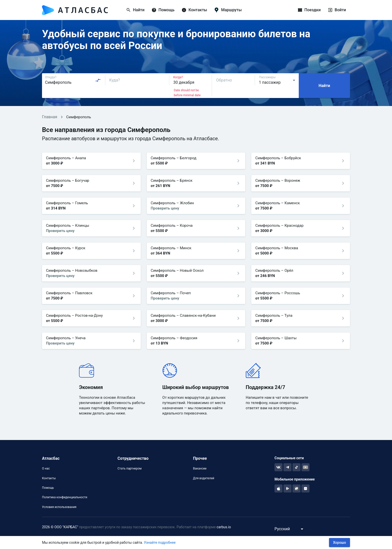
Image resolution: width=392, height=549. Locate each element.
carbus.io (224, 527)
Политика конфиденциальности (65, 497)
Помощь (48, 488)
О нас (46, 468)
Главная (50, 117)
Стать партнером (129, 468)
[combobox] (73, 80)
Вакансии (200, 468)
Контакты (49, 478)
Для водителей (204, 478)
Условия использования (59, 507)
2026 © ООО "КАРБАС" (60, 527)
